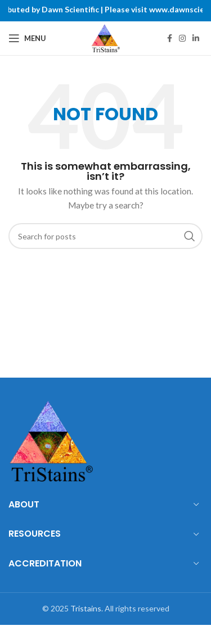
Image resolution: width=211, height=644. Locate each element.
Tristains (86, 608)
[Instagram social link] (182, 38)
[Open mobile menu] (27, 38)
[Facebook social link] (170, 38)
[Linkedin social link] (196, 38)
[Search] (105, 236)
